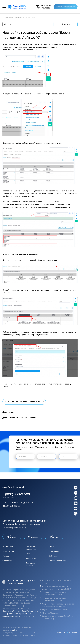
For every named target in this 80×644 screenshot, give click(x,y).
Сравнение (7, 561)
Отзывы (52, 547)
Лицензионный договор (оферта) (54, 610)
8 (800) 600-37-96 (16, 494)
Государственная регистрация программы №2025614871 (53, 594)
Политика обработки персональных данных (55, 582)
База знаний (31, 558)
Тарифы (6, 556)
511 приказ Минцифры (49, 613)
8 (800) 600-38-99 (11, 506)
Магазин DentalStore (57, 561)
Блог (28, 554)
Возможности (8, 547)
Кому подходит (9, 551)
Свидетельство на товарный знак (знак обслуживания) (57, 617)
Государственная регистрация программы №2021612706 (53, 599)
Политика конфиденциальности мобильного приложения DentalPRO (55, 588)
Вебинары (53, 556)
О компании (54, 551)
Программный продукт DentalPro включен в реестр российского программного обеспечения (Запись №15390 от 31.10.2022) (20, 614)
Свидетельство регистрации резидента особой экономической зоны (57, 605)
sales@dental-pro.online (14, 487)
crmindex (13, 630)
